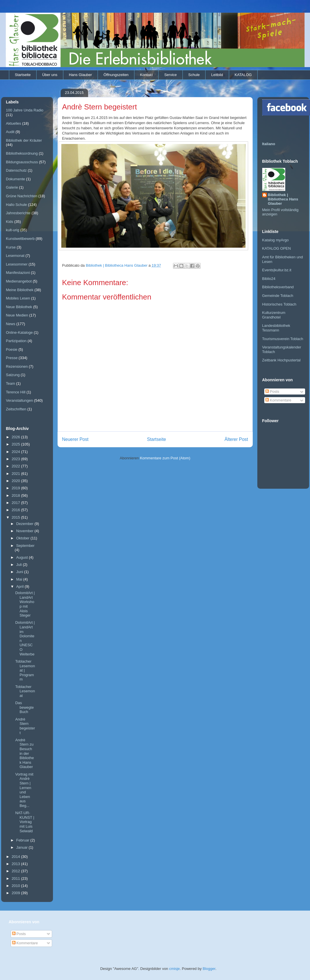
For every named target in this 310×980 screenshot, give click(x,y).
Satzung (13, 375)
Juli (19, 565)
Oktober (23, 538)
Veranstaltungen (20, 400)
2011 (17, 878)
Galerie (12, 187)
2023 (17, 459)
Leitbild (217, 75)
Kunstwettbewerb (20, 239)
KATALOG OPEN (277, 248)
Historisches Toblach (279, 304)
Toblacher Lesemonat (25, 691)
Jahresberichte (18, 213)
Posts (272, 392)
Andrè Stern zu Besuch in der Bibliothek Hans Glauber (25, 754)
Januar (22, 847)
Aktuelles (14, 123)
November (25, 531)
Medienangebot (19, 281)
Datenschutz (16, 170)
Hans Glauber (80, 75)
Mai (20, 579)
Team (11, 383)
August (22, 557)
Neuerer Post (75, 439)
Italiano (269, 144)
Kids (10, 222)
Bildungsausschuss (22, 162)
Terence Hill (16, 392)
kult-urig (13, 230)
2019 (17, 488)
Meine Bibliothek (20, 290)
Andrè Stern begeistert (25, 726)
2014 (17, 857)
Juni (20, 572)
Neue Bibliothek (19, 307)
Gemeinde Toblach (278, 296)
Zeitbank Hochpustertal (282, 360)
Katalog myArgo (276, 240)
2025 (17, 444)
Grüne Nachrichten (22, 196)
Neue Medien (17, 315)
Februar (23, 840)
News (11, 324)
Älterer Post (236, 439)
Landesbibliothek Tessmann (276, 328)
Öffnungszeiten (116, 75)
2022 (17, 466)
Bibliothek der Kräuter (24, 140)
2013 (17, 864)
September (25, 546)
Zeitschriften (16, 409)
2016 (17, 510)
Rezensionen (17, 366)
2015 (17, 517)
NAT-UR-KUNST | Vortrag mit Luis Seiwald (25, 822)
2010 (17, 886)
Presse (12, 358)
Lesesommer (17, 264)
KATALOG (243, 75)
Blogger (209, 969)
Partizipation (16, 341)
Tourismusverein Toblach (283, 339)
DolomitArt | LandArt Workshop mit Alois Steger (25, 604)
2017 (17, 503)
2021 (17, 474)
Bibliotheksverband (278, 287)
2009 (17, 893)
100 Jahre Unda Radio (25, 110)
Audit (10, 132)
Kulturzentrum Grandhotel (274, 315)
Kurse (11, 247)
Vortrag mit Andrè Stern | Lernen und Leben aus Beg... (24, 790)
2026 (17, 437)
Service (171, 75)
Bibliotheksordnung (22, 153)
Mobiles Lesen (18, 298)
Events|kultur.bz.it (277, 270)
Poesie (12, 349)
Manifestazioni (18, 273)
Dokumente (16, 179)
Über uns (50, 75)
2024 (17, 452)
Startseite (23, 75)
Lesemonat (15, 256)
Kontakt (147, 75)
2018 (17, 495)
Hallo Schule (17, 205)
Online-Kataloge (19, 332)
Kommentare (278, 400)
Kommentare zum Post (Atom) (165, 458)
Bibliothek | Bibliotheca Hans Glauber (283, 199)
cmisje (175, 969)
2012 (17, 871)
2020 (17, 481)
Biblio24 (269, 279)
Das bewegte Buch (24, 707)
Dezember (25, 524)
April (20, 586)
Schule (194, 75)
